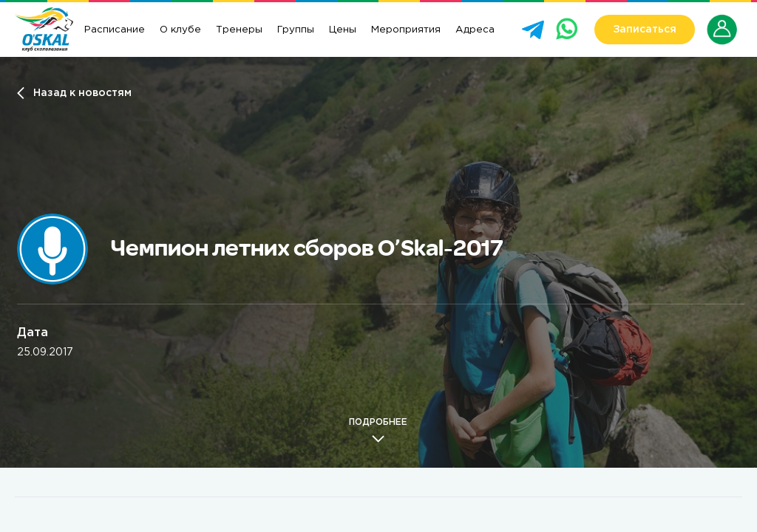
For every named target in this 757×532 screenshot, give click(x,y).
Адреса (475, 30)
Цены (343, 30)
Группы (296, 30)
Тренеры (239, 30)
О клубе (180, 30)
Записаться (645, 30)
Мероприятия (406, 30)
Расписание (115, 30)
